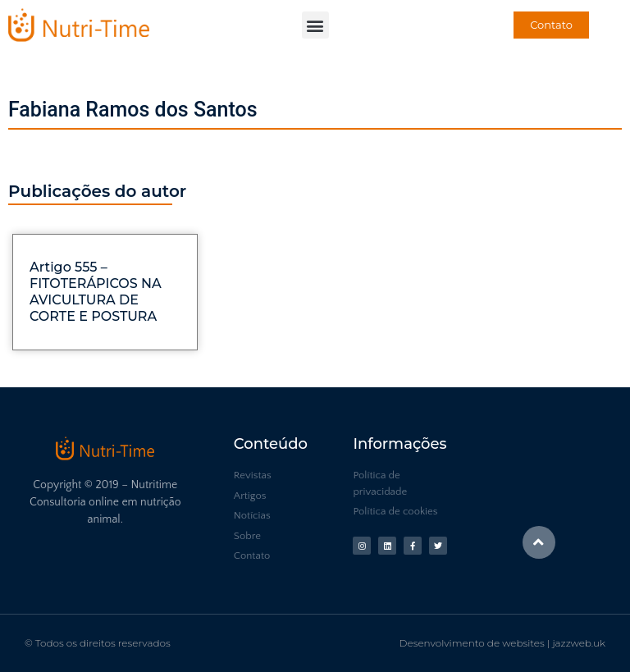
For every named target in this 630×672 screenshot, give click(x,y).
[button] (315, 25)
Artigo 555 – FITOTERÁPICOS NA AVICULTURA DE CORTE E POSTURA (96, 292)
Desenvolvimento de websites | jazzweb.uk (502, 643)
